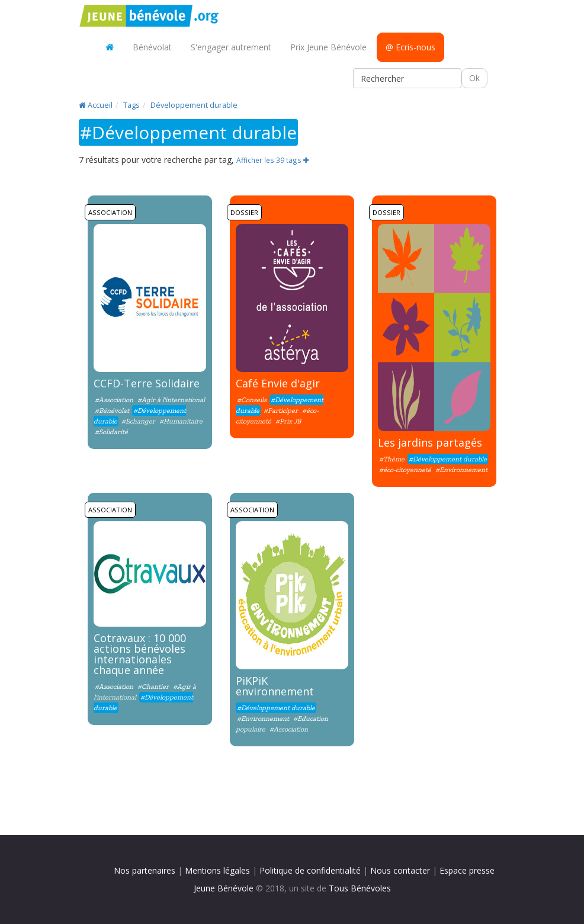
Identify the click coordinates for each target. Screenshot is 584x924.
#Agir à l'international (171, 400)
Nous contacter (400, 870)
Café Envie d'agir (278, 383)
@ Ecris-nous (410, 47)
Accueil (96, 105)
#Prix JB (288, 421)
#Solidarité (111, 432)
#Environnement (461, 470)
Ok (474, 78)
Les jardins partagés (430, 442)
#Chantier (153, 686)
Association (110, 212)
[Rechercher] (407, 78)
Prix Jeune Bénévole (328, 47)
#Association (114, 400)
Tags (131, 105)
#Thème (392, 459)
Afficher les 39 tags (272, 160)
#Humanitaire (181, 421)
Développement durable (194, 105)
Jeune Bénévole (224, 888)
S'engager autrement (231, 47)
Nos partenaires (145, 870)
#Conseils (252, 400)
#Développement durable (448, 459)
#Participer (281, 410)
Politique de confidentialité (310, 870)
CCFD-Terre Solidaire (147, 383)
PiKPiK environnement (275, 686)
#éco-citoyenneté (405, 470)
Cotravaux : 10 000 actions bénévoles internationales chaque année (140, 654)
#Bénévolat (113, 410)
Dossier (244, 212)
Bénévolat (152, 47)
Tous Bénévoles (360, 888)
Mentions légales (217, 870)
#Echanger (138, 421)
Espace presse (467, 870)
